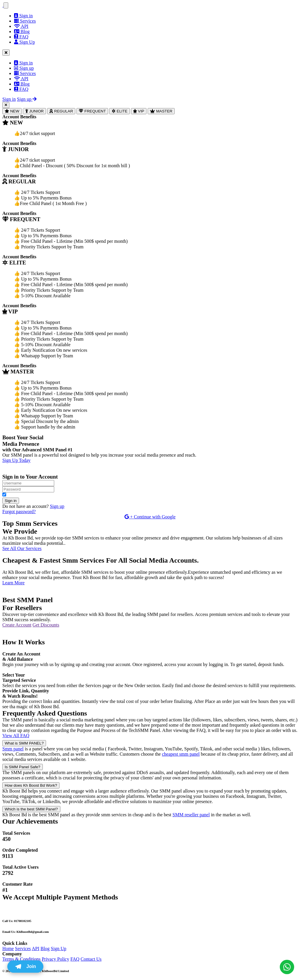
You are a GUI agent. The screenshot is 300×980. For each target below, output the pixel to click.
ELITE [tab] (120, 111)
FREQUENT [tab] (92, 111)
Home (8, 949)
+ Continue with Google (150, 517)
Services (25, 21)
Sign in (23, 16)
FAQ (21, 37)
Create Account (17, 625)
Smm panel (13, 749)
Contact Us (91, 959)
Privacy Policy (55, 959)
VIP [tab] (139, 111)
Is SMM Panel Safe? (23, 767)
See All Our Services (22, 548)
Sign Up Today (16, 460)
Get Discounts (46, 625)
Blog (22, 31)
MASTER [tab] (161, 111)
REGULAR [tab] (61, 111)
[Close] (6, 105)
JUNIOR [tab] (34, 111)
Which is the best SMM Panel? (31, 809)
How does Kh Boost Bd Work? (31, 785)
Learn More (13, 583)
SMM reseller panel (191, 815)
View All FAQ (16, 736)
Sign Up (58, 949)
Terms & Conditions (21, 959)
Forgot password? (19, 512)
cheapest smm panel (181, 754)
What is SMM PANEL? (24, 743)
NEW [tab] (12, 111)
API (21, 26)
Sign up (24, 68)
